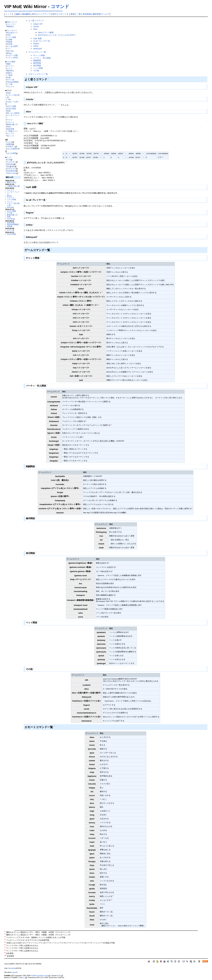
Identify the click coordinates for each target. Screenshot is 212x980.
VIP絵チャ (11, 146)
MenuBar (11, 207)
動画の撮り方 (12, 124)
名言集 (10, 44)
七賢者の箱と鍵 (13, 186)
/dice (35, 29)
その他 (36, 71)
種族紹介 (11, 26)
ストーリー (12, 24)
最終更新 (97, 14)
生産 (9, 77)
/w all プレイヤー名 (41, 41)
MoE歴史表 (12, 171)
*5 (192, 508)
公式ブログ (12, 169)
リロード (62, 14)
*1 (102, 292)
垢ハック (11, 136)
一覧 (79, 14)
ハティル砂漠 (12, 58)
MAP (9, 35)
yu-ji (24, 978)
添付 (54, 14)
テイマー (11, 66)
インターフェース (13, 193)
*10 (111, 900)
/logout (36, 44)
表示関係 (37, 66)
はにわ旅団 (12, 153)
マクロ (10, 120)
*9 (113, 896)
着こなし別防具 (13, 113)
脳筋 (9, 64)
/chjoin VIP (38, 24)
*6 (109, 563)
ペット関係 (38, 68)
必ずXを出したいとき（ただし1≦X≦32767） (57, 35)
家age (9, 53)
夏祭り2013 (12, 182)
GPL (60, 976)
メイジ (10, 68)
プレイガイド (12, 30)
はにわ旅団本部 (13, 149)
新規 (73, 14)
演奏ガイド (13, 131)
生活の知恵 (12, 109)
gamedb (15, 972)
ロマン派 (11, 80)
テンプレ (11, 133)
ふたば (10, 142)
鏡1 (8, 166)
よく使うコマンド (36, 21)
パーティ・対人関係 (42, 58)
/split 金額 (37, 38)
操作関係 (37, 63)
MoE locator (12, 173)
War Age (10, 51)
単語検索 (87, 14)
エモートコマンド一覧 (38, 74)
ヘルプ (106, 14)
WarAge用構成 (13, 82)
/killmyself (37, 49)
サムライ (11, 86)
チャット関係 (39, 55)
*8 (113, 571)
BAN (9, 127)
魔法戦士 (11, 71)
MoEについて (12, 22)
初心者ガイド (12, 33)
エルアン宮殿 (12, 55)
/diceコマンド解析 (46, 32)
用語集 (10, 42)
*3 (86, 421)
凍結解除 (26, 14)
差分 (34, 14)
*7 (116, 567)
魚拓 (11, 75)
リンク (9, 157)
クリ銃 (10, 84)
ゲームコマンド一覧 (37, 52)
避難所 (10, 144)
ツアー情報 (12, 37)
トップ (9, 14)
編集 (18, 14)
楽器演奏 (11, 129)
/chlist (36, 46)
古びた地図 (12, 106)
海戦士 (10, 73)
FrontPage (11, 219)
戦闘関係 (37, 61)
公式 (9, 159)
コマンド (60, 6)
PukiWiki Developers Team (40, 976)
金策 (9, 93)
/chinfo (36, 26)
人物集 (10, 39)
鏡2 (13, 166)
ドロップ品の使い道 (13, 204)
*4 (111, 425)
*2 (99, 305)
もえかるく (12, 162)
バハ (9, 48)
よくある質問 (12, 46)
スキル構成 (11, 62)
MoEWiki (10, 164)
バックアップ (44, 14)
